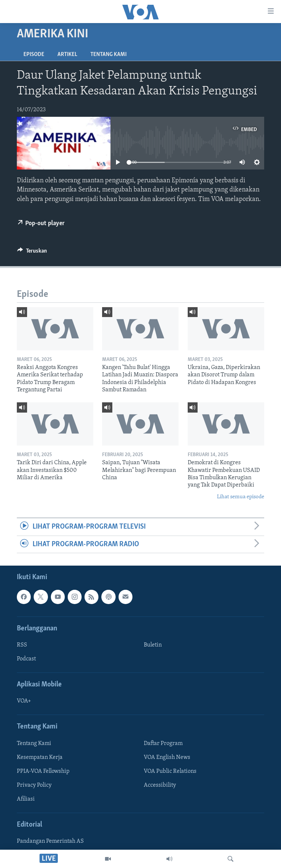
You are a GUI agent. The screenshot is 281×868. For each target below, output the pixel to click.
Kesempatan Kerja (40, 757)
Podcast (26, 659)
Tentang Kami (108, 55)
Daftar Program (163, 744)
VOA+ (24, 701)
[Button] (32, 253)
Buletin (153, 645)
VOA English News (167, 757)
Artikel (67, 55)
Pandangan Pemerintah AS (50, 841)
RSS (22, 645)
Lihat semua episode (241, 497)
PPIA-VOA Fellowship (43, 771)
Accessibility (160, 785)
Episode (34, 55)
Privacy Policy (34, 785)
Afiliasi (26, 799)
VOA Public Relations (170, 771)
